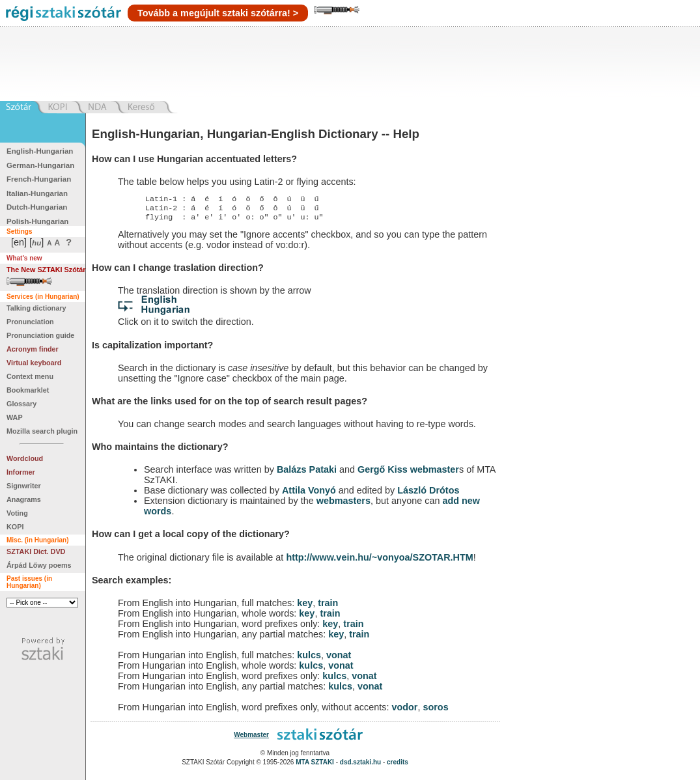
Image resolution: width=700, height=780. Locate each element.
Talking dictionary (36, 308)
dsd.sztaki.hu (360, 766)
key (305, 607)
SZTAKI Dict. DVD (36, 551)
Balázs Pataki (307, 473)
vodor (404, 711)
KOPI (15, 527)
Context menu (30, 376)
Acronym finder (33, 349)
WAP (15, 417)
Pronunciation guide (40, 335)
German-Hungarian (40, 165)
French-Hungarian (39, 179)
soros (435, 711)
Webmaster (251, 739)
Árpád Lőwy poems (39, 565)
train (328, 607)
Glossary (21, 404)
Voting (17, 513)
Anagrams (24, 499)
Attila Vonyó (309, 494)
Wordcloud (25, 458)
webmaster (435, 473)
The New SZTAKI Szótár (46, 270)
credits (398, 766)
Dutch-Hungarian (37, 207)
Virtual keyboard (34, 363)
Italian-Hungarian (37, 193)
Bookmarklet (28, 390)
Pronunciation (30, 322)
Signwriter (24, 486)
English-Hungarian (40, 151)
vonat (339, 659)
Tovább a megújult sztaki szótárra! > (218, 13)
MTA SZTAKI (315, 766)
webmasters (343, 505)
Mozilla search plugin (42, 431)
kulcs (309, 659)
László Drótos (428, 494)
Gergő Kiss (384, 473)
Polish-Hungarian (37, 221)
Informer (21, 472)
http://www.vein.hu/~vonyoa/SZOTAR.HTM (379, 561)
